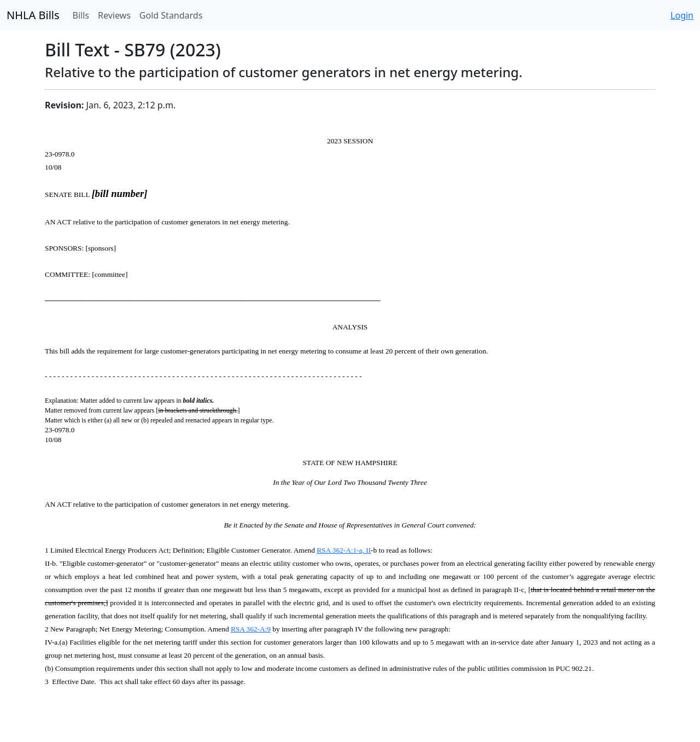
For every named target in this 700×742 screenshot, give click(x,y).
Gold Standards (171, 15)
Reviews (114, 15)
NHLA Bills (33, 15)
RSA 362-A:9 (251, 629)
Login (682, 15)
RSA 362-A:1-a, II (344, 550)
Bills (81, 15)
